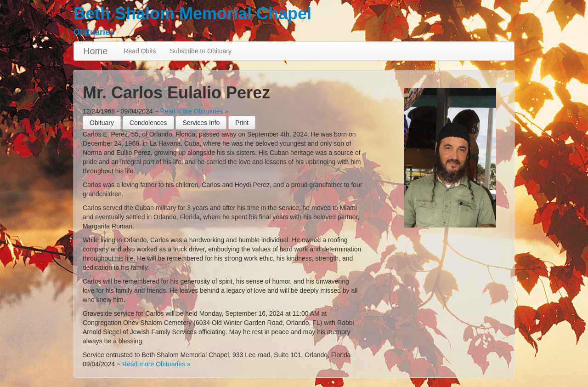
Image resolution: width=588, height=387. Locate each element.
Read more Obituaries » (195, 111)
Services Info (201, 123)
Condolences (148, 123)
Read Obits (140, 51)
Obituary (102, 123)
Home (95, 51)
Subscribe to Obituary (201, 51)
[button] (242, 123)
